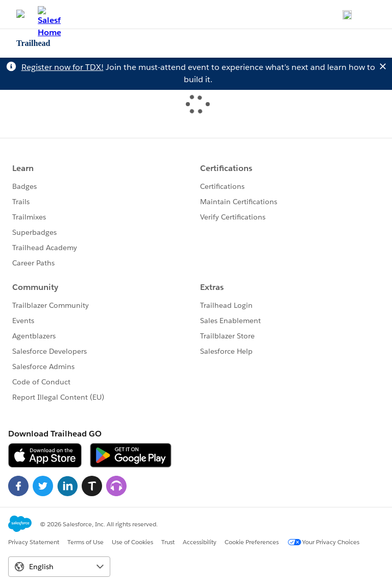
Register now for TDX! (63, 67)
